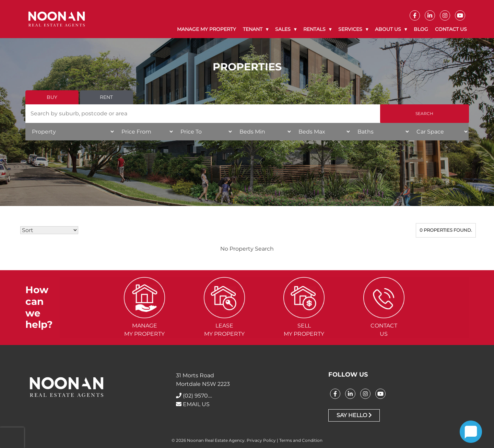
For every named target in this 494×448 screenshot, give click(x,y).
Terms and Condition (301, 440)
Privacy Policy (261, 440)
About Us (388, 29)
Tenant (253, 29)
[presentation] (12, 438)
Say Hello (354, 415)
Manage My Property (207, 29)
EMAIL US (193, 404)
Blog (421, 29)
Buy (52, 97)
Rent (106, 97)
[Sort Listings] (49, 230)
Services (350, 29)
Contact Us (451, 29)
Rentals (314, 29)
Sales (283, 29)
